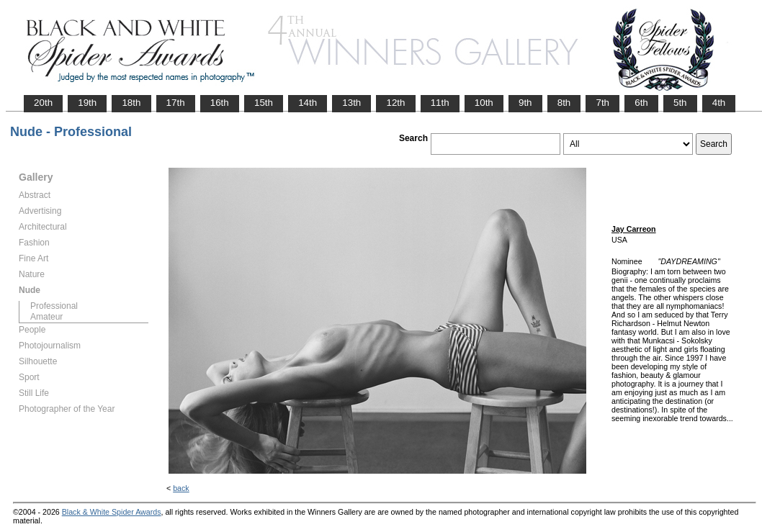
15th (264, 103)
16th (220, 103)
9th (525, 103)
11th (440, 103)
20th (43, 103)
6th (641, 103)
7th (602, 103)
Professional (54, 306)
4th (719, 103)
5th (680, 103)
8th (564, 103)
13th (351, 103)
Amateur (46, 317)
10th (484, 103)
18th (131, 103)
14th (308, 103)
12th (395, 103)
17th (176, 103)
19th (87, 103)
